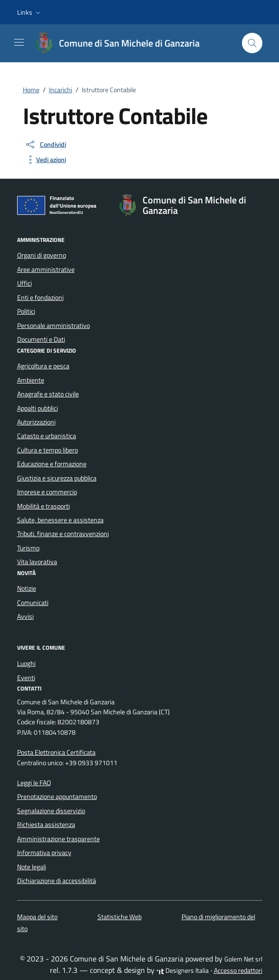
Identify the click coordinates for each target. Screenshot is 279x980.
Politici (26, 311)
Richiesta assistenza (46, 825)
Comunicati (33, 603)
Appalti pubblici (38, 408)
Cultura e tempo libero (48, 450)
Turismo (28, 548)
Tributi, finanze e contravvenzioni (63, 534)
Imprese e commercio (47, 492)
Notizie (27, 588)
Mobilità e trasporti (43, 506)
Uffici (24, 283)
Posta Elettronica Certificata (56, 752)
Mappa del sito (37, 917)
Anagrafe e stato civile (48, 394)
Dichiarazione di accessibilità (57, 881)
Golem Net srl (243, 959)
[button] (30, 12)
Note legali (32, 867)
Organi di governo (42, 255)
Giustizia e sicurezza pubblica (57, 478)
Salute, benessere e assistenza (60, 520)
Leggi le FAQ (34, 783)
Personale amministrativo (53, 326)
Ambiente (31, 380)
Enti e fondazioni (40, 298)
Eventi (26, 678)
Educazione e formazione (52, 464)
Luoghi (26, 663)
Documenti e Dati (41, 339)
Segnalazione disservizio (51, 811)
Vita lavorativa (37, 562)
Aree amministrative (46, 269)
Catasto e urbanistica (47, 436)
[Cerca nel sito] (252, 43)
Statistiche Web (120, 917)
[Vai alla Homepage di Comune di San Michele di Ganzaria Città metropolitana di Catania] (122, 43)
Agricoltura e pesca (43, 366)
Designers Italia (183, 970)
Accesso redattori (238, 970)
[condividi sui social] (45, 144)
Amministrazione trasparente (58, 839)
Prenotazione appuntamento (57, 797)
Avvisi (25, 616)
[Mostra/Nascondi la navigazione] (19, 42)
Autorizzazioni (36, 422)
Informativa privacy (44, 853)
